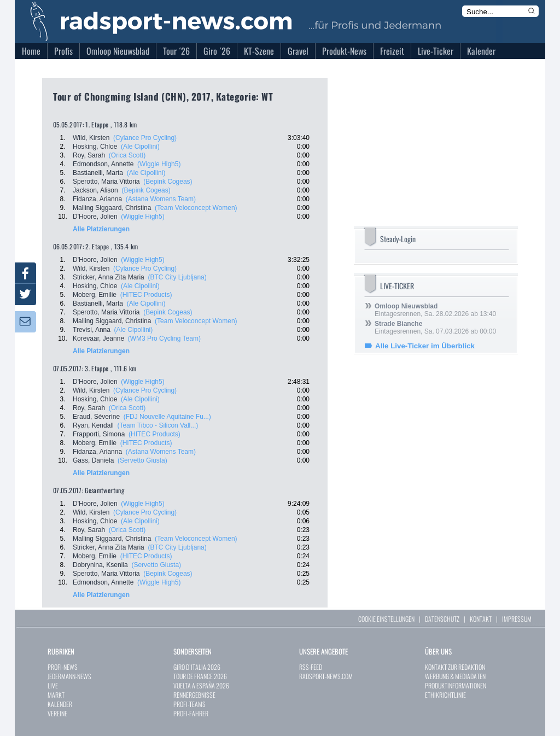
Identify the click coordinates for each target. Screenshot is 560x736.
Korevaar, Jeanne (98, 338)
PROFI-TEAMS (189, 704)
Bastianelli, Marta (98, 173)
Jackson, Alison (95, 190)
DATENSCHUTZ (442, 619)
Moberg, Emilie (95, 295)
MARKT (56, 695)
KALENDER (60, 704)
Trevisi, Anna (92, 330)
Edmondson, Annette (103, 164)
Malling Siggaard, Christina (112, 208)
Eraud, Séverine (96, 417)
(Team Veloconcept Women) (196, 208)
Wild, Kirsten (91, 138)
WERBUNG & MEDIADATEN (455, 676)
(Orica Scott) (127, 155)
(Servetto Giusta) (142, 460)
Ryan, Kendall (93, 425)
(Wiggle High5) (159, 164)
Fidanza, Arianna (97, 199)
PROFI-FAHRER (191, 713)
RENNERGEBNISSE (194, 695)
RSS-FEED (311, 667)
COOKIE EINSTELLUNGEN (386, 619)
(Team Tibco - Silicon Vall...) (157, 425)
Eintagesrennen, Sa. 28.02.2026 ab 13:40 (435, 310)
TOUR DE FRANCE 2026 (200, 676)
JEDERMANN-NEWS (69, 676)
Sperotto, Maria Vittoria (106, 182)
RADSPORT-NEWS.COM (326, 676)
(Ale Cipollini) (140, 147)
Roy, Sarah (89, 155)
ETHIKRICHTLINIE (445, 695)
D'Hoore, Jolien (95, 217)
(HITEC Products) (146, 295)
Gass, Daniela (93, 460)
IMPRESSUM (517, 619)
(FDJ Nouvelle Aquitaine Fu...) (167, 417)
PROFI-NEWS (63, 667)
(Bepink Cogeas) (168, 182)
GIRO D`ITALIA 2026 (197, 667)
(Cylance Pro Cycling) (145, 138)
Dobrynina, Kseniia (100, 565)
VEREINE (57, 713)
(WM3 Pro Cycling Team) (164, 338)
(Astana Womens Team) (161, 199)
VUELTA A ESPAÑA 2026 (201, 685)
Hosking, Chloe (95, 147)
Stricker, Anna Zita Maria (109, 277)
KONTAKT (481, 619)
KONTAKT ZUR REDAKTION (455, 667)
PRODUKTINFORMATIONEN (456, 685)
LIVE (53, 685)
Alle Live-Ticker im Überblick (425, 346)
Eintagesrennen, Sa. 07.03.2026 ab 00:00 (435, 328)
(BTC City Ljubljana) (177, 277)
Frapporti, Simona (99, 434)
